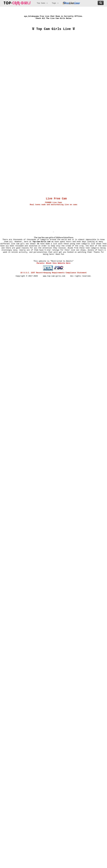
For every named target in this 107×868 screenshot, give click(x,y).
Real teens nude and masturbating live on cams (53, 205)
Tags (55, 3)
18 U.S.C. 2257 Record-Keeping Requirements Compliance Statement (53, 273)
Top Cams (42, 3)
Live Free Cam (56, 199)
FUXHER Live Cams (54, 203)
